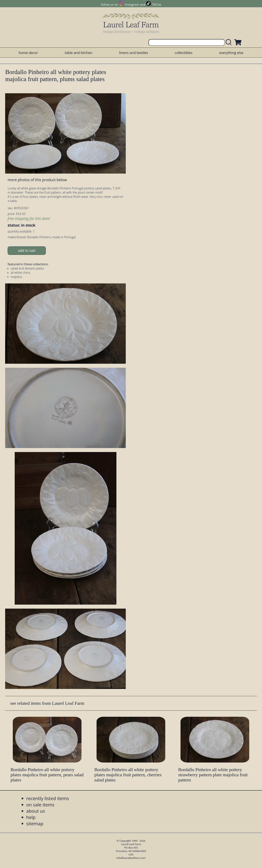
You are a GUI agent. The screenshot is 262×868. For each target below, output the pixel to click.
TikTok (156, 5)
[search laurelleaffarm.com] (230, 42)
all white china (20, 273)
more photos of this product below (37, 180)
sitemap (35, 823)
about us (35, 811)
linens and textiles (133, 53)
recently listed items (48, 798)
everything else (231, 53)
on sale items (40, 805)
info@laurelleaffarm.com (131, 858)
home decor (28, 53)
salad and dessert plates (27, 268)
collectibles (184, 53)
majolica (16, 277)
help (31, 817)
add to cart (27, 251)
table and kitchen (79, 53)
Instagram (132, 5)
